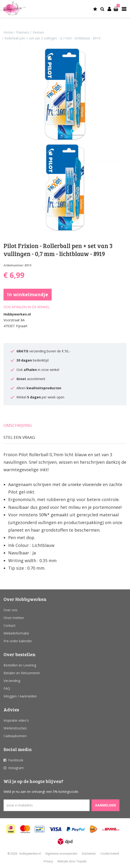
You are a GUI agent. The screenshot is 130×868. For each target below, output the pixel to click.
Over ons (10, 610)
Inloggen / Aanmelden (20, 696)
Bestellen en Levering (20, 665)
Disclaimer (89, 854)
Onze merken (14, 618)
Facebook (16, 760)
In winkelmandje (28, 294)
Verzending (12, 681)
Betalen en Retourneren (22, 673)
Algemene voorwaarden (61, 854)
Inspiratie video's (16, 720)
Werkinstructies (15, 728)
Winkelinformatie (16, 633)
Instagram (16, 768)
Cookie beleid (110, 854)
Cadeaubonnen (15, 736)
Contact (10, 625)
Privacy (48, 861)
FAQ (7, 688)
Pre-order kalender (18, 641)
